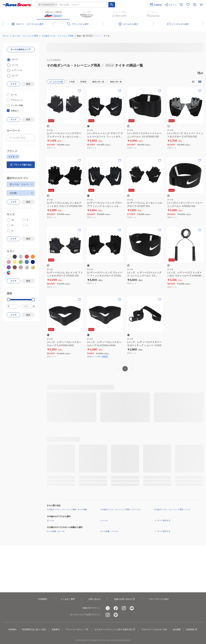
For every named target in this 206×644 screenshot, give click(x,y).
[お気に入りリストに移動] (188, 5)
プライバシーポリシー (77, 629)
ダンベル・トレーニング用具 (25, 36)
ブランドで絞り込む (21, 165)
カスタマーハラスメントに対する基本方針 (115, 629)
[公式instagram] (124, 608)
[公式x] (108, 608)
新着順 (83, 82)
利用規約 (13, 629)
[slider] (9, 300)
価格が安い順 (98, 82)
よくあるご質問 (68, 599)
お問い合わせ (94, 599)
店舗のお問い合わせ (125, 599)
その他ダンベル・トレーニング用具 (58, 36)
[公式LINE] (116, 615)
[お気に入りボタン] (79, 91)
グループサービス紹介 (159, 599)
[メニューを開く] (201, 5)
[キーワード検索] (112, 5)
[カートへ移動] (195, 5)
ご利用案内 (42, 599)
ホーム (6, 36)
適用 (28, 84)
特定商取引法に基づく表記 (34, 629)
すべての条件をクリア (21, 49)
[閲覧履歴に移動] (181, 5)
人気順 (72, 82)
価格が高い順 (116, 82)
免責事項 (56, 629)
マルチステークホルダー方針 (154, 629)
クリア (13, 84)
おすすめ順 (56, 82)
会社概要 (177, 629)
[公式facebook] (116, 608)
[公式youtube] (132, 608)
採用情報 (192, 629)
